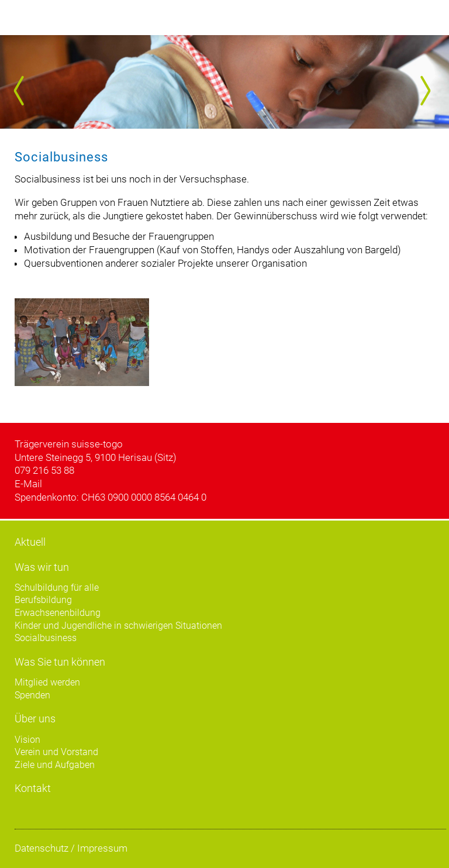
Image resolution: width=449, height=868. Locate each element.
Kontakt (33, 788)
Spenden (32, 695)
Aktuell (30, 542)
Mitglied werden (47, 682)
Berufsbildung (43, 600)
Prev (23, 91)
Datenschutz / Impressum (71, 848)
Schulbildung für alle (57, 588)
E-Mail (28, 484)
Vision (27, 740)
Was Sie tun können (60, 662)
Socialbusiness (46, 638)
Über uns (35, 719)
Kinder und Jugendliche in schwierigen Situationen (118, 626)
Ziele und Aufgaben (55, 765)
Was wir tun (42, 567)
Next (426, 91)
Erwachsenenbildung (58, 613)
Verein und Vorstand (56, 752)
